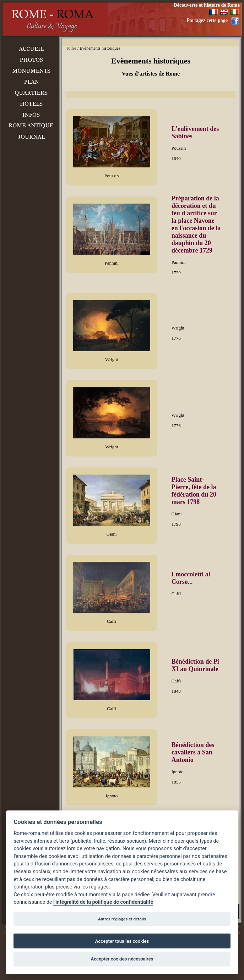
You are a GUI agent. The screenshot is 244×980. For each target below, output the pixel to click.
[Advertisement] (31, 260)
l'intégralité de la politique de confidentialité (103, 902)
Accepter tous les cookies (122, 941)
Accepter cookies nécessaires (122, 959)
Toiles (71, 48)
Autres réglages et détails (122, 919)
